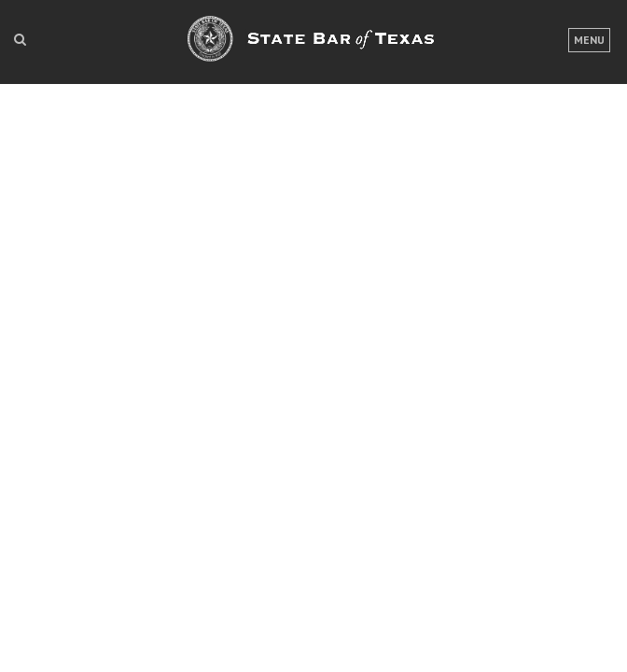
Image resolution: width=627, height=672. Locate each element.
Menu (589, 40)
